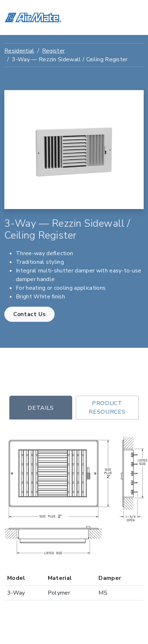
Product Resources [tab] (107, 408)
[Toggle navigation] (134, 18)
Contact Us (29, 314)
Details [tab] (41, 408)
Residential (19, 51)
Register (54, 51)
